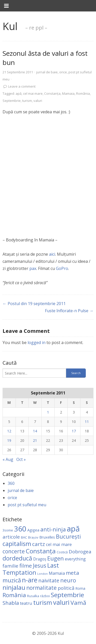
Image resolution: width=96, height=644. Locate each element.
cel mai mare (33, 93)
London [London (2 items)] (43, 574)
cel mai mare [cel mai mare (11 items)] (59, 544)
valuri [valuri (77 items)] (61, 602)
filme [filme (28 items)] (26, 566)
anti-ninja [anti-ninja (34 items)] (53, 529)
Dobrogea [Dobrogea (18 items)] (80, 552)
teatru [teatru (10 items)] (26, 603)
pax (33, 268)
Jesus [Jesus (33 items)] (40, 565)
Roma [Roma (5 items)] (80, 588)
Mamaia (68, 93)
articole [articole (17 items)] (11, 537)
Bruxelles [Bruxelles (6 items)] (47, 537)
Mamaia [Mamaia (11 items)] (57, 573)
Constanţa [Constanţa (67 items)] (41, 551)
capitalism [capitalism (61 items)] (17, 544)
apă (19, 93)
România (83, 93)
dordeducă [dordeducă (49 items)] (17, 558)
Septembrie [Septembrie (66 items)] (67, 595)
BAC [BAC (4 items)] (24, 537)
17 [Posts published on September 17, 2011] (74, 431)
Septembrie (12, 101)
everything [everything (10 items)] (75, 559)
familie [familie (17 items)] (10, 566)
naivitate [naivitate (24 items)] (49, 580)
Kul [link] (10, 26)
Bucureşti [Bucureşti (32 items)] (68, 536)
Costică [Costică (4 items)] (62, 552)
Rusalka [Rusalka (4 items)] (33, 596)
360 (11, 483)
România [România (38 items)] (14, 595)
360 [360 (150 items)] (20, 529)
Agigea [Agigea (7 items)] (33, 530)
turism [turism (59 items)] (43, 602)
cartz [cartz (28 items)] (39, 544)
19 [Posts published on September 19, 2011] (9, 440)
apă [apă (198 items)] (73, 529)
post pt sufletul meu (27, 505)
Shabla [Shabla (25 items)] (11, 603)
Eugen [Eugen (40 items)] (56, 558)
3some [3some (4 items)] (8, 530)
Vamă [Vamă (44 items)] (78, 603)
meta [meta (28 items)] (73, 573)
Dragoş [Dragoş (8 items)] (40, 559)
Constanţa (52, 93)
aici (52, 254)
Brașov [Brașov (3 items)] (33, 537)
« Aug (8, 459)
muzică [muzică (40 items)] (12, 580)
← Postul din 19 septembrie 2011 (34, 304)
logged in (37, 342)
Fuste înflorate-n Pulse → (69, 311)
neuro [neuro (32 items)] (68, 580)
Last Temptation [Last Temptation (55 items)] (31, 569)
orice (63, 72)
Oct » (21, 459)
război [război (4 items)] (45, 596)
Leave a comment (22, 86)
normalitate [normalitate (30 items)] (41, 588)
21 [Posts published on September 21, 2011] (35, 440)
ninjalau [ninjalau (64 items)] (14, 587)
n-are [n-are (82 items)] (30, 580)
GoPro (62, 268)
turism (27, 101)
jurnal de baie (47, 72)
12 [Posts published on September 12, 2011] (9, 431)
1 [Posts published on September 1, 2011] (48, 412)
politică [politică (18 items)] (66, 588)
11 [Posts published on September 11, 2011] (87, 422)
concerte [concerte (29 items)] (14, 551)
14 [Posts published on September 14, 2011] (35, 431)
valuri (38, 101)
